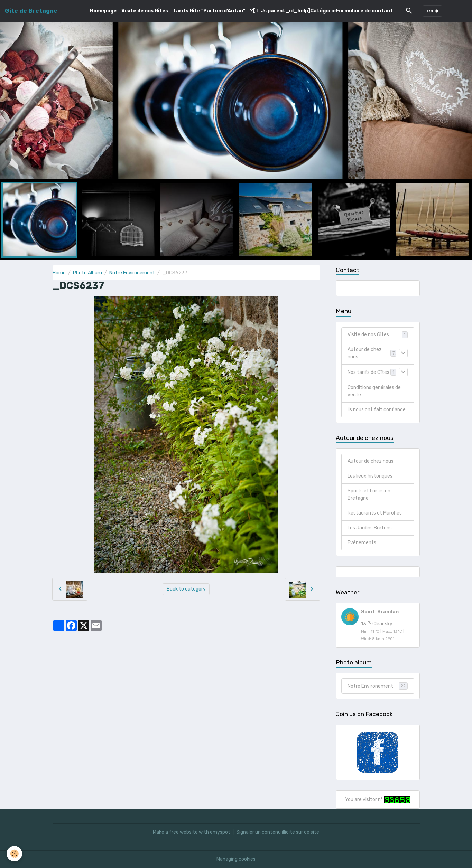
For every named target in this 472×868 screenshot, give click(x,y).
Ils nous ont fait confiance (377, 410)
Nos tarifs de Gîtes (368, 372)
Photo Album (87, 273)
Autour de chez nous (365, 353)
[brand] (31, 11)
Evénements (362, 543)
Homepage (103, 11)
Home (59, 273)
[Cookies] (15, 854)
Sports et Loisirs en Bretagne (369, 494)
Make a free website (175, 832)
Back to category (186, 589)
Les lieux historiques (370, 476)
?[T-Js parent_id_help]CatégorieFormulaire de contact (321, 11)
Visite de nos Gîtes (145, 11)
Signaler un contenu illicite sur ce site (278, 832)
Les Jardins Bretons (370, 528)
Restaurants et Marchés (375, 513)
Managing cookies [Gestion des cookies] (236, 859)
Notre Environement (132, 273)
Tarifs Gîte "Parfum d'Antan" (209, 11)
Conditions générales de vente (374, 391)
